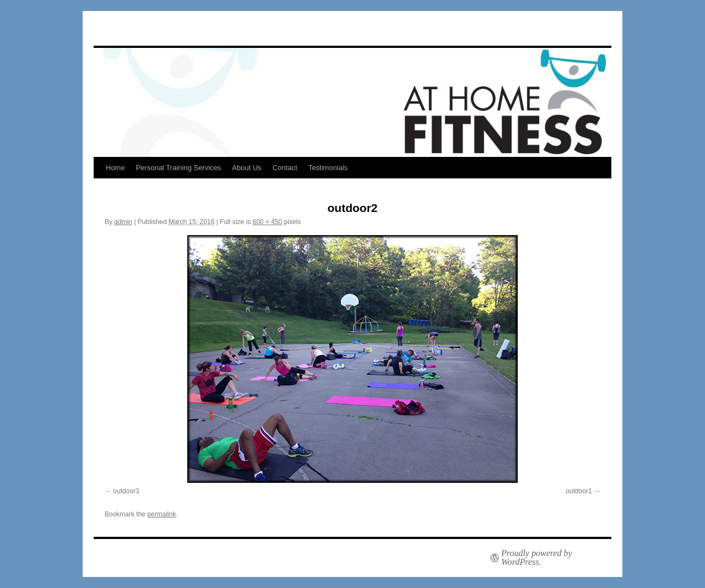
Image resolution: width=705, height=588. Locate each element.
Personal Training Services (179, 168)
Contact (285, 168)
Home (115, 168)
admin (123, 222)
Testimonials (328, 168)
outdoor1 (579, 491)
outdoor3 (126, 491)
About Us (246, 168)
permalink (161, 514)
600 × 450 (267, 222)
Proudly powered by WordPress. (537, 558)
